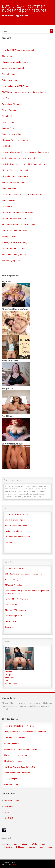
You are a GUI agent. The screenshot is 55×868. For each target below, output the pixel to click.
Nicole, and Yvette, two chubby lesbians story (22, 194)
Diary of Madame (10, 74)
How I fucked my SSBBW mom (16, 86)
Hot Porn (8, 672)
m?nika (34, 844)
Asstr (7, 812)
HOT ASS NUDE (11, 621)
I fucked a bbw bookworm (15, 738)
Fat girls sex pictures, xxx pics (16, 514)
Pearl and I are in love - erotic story (19, 726)
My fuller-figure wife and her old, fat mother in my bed (26, 164)
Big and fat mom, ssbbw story (15, 176)
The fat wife (7, 56)
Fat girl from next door (12, 134)
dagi (16, 844)
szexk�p (6, 844)
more (14, 865)
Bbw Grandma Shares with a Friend (18, 212)
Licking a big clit (11, 779)
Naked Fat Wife (11, 605)
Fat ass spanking (12, 580)
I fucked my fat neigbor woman (16, 62)
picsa (24, 844)
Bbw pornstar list (11, 542)
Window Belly (8, 128)
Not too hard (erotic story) (13, 248)
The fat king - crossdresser (14, 182)
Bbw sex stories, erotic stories (16, 526)
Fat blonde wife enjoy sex (15, 568)
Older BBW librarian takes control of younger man (24, 574)
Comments (9, 627)
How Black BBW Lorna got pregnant (18, 50)
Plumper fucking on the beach (15, 170)
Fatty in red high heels (13, 616)
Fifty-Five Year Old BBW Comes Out (20, 767)
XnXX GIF (9, 818)
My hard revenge (11, 743)
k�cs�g (8, 847)
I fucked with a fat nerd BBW (15, 230)
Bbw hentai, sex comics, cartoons (18, 537)
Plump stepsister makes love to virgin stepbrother (25, 732)
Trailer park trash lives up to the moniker (20, 158)
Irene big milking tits (11, 188)
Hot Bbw (6, 98)
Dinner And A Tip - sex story (16, 610)
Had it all (6, 146)
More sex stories (11, 784)
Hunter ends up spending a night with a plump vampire (26, 152)
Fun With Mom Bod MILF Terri (16, 599)
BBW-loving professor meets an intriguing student (24, 92)
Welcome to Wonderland (13, 68)
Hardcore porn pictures (14, 531)
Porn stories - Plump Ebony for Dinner (19, 224)
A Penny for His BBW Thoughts (16, 242)
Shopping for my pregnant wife (16, 140)
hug (43, 844)
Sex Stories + (10, 806)
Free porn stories (12, 800)
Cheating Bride (9, 116)
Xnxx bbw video (11, 684)
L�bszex (20, 847)
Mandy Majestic (9, 200)
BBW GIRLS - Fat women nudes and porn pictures (24, 8)
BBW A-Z (9, 681)
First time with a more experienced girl (20, 749)
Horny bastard (8, 122)
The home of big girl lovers (15, 15)
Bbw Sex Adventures (13, 761)
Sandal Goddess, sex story (14, 218)
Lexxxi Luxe (7, 206)
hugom (50, 847)
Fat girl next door (9, 80)
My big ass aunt (9, 236)
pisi (41, 847)
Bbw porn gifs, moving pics (15, 520)
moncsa (32, 847)
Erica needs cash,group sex (14, 254)
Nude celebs (10, 678)
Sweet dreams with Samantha (17, 773)
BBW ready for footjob (13, 585)
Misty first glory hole (11, 260)
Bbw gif (8, 675)
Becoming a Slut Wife (12, 104)
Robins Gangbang (10, 110)
